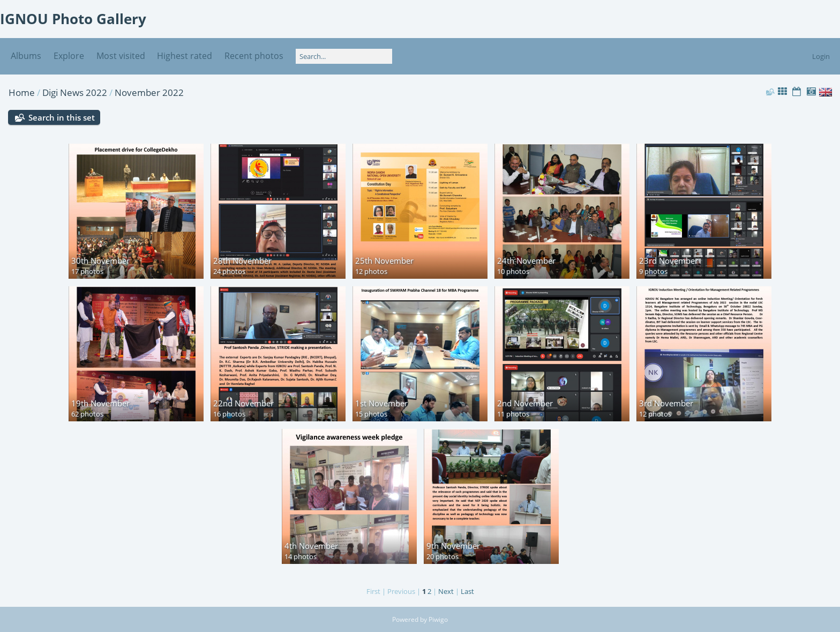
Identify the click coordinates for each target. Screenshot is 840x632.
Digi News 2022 (75, 92)
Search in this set (62, 117)
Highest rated (185, 56)
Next (446, 591)
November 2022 (149, 92)
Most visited (121, 56)
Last (467, 591)
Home (22, 92)
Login (821, 56)
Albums (26, 56)
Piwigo (438, 619)
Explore (69, 56)
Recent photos (254, 56)
